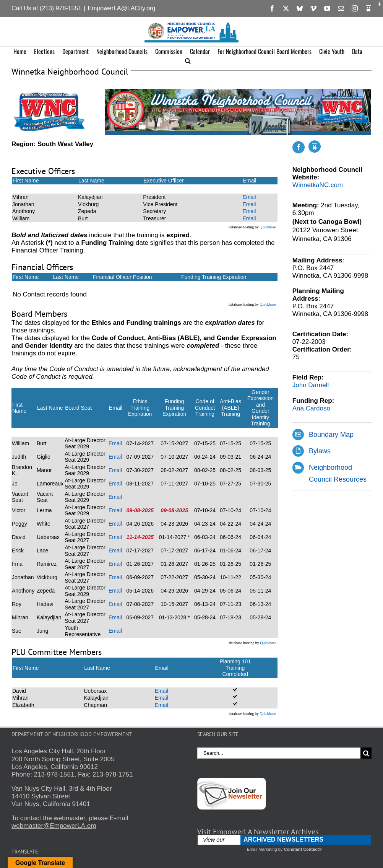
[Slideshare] (315, 147)
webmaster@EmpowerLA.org (54, 826)
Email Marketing (262, 849)
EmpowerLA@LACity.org (121, 8)
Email (249, 197)
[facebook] (299, 147)
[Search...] (279, 753)
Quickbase (268, 227)
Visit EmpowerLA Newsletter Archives (258, 832)
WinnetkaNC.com (318, 185)
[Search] (366, 753)
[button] (188, 61)
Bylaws (320, 451)
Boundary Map (331, 435)
